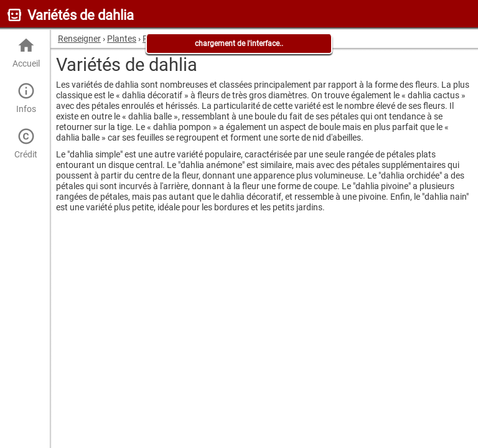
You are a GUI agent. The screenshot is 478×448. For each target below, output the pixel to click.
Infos (26, 98)
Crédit (26, 143)
